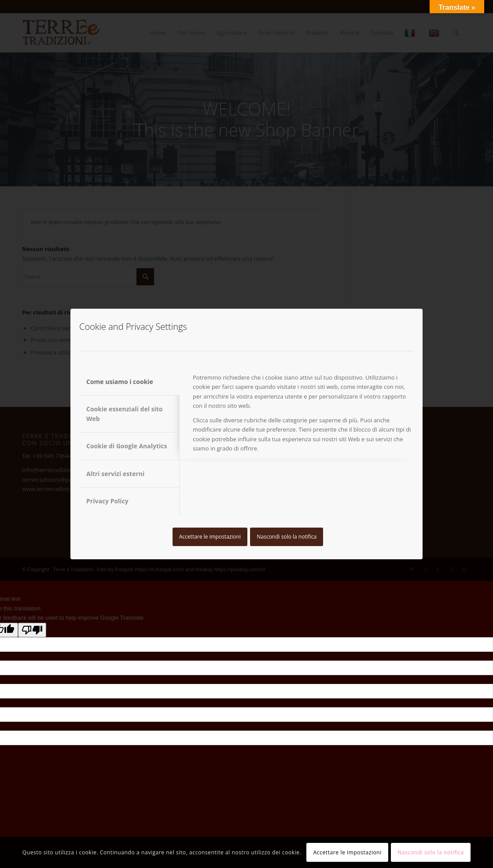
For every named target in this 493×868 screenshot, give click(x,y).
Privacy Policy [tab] (107, 501)
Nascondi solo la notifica (287, 537)
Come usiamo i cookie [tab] (120, 382)
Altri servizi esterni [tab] (115, 474)
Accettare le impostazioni (210, 537)
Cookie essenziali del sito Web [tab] (125, 414)
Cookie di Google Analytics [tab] (127, 446)
